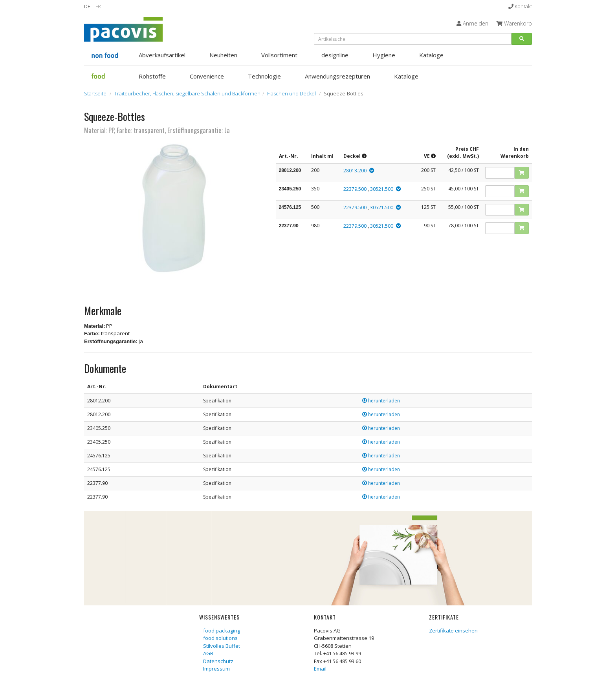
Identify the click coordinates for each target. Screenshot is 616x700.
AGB (208, 653)
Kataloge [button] (431, 55)
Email (320, 669)
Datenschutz (218, 661)
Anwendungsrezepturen (337, 76)
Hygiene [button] (384, 55)
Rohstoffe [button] (152, 76)
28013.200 (355, 171)
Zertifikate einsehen (453, 631)
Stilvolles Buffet (222, 646)
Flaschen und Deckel (291, 93)
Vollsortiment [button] (279, 55)
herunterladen (381, 401)
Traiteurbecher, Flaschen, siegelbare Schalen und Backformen (187, 93)
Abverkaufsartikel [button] (162, 55)
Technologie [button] (264, 76)
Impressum (216, 669)
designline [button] (335, 55)
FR (98, 6)
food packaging (222, 631)
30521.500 (382, 189)
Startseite (95, 93)
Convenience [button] (207, 76)
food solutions (220, 638)
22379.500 (355, 189)
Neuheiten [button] (223, 55)
